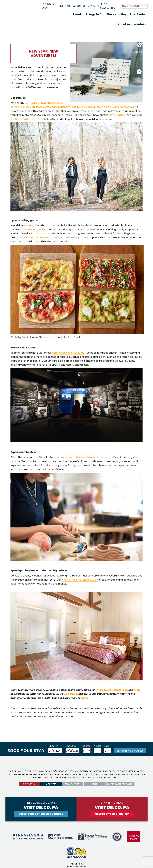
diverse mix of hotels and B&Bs (80, 580)
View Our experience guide (41, 814)
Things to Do (94, 14)
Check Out (71, 746)
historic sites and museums (68, 353)
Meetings (65, 6)
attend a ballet (74, 457)
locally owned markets (33, 229)
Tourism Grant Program (120, 784)
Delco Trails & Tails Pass (29, 119)
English (131, 6)
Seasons (93, 6)
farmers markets (41, 233)
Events (78, 14)
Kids (107, 746)
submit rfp (51, 784)
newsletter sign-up (112, 814)
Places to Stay (117, 14)
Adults (97, 746)
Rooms (87, 746)
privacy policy (73, 784)
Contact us (29, 784)
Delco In (48, 6)
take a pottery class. (100, 457)
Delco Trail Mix (118, 115)
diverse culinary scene (41, 238)
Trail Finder (138, 14)
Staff (94, 784)
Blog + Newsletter (108, 6)
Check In (53, 746)
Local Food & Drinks (132, 24)
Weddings (79, 6)
